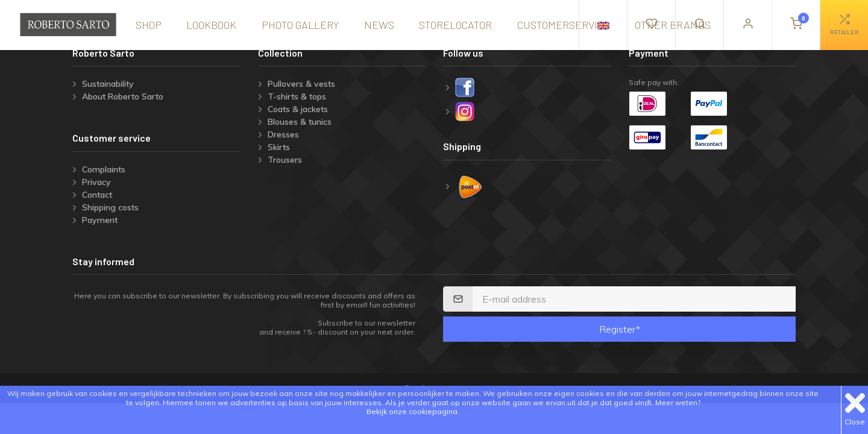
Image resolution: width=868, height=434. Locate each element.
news (379, 25)
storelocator (455, 25)
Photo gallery (300, 25)
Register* (620, 329)
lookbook (211, 25)
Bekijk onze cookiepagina (412, 411)
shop (149, 25)
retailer (844, 24)
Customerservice (564, 25)
